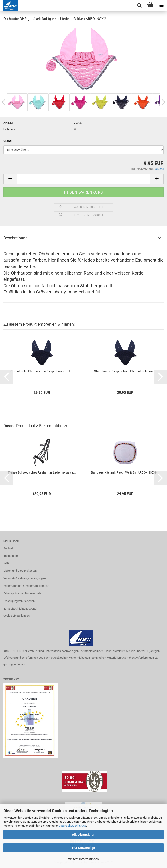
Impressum (11, 556)
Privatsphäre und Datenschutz (22, 593)
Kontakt (8, 548)
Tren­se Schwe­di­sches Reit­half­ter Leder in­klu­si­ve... (42, 472)
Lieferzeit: (10, 129)
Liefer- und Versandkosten (20, 571)
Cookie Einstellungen (16, 616)
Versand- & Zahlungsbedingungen (25, 578)
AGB (6, 563)
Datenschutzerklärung (72, 826)
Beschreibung (15, 238)
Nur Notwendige (84, 848)
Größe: (8, 141)
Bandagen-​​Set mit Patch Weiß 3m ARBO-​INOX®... (125, 472)
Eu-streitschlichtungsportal (20, 609)
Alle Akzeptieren (84, 835)
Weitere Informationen (83, 859)
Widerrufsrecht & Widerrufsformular (26, 586)
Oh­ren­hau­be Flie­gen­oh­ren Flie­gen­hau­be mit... (42, 371)
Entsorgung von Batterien (19, 601)
